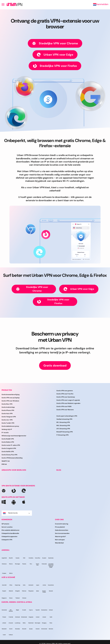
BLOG (59, 470)
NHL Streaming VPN (63, 425)
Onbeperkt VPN (7, 540)
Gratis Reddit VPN (8, 439)
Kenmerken (7, 520)
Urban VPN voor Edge (55, 55)
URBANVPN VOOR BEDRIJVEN (14, 470)
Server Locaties (7, 527)
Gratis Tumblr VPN (8, 423)
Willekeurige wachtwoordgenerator (14, 436)
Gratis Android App (8, 407)
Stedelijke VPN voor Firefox (55, 66)
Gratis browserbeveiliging (11, 395)
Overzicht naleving (62, 524)
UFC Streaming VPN (63, 429)
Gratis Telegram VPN (9, 417)
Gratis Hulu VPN (7, 414)
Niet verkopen (60, 540)
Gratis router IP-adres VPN (11, 445)
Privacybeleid (60, 527)
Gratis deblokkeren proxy (10, 426)
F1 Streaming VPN (62, 435)
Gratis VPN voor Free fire (65, 394)
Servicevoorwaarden (62, 533)
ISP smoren (5, 524)
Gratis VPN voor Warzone (65, 410)
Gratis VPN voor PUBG (64, 406)
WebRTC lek (6, 461)
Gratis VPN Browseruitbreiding (12, 458)
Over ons (59, 520)
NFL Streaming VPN (63, 422)
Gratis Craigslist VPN (9, 448)
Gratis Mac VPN (7, 404)
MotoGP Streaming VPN (65, 432)
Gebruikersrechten (62, 530)
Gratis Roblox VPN (8, 442)
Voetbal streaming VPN (64, 419)
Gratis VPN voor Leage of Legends (68, 400)
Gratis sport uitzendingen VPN (67, 416)
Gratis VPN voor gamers (65, 391)
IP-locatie (5, 433)
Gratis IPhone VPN (8, 410)
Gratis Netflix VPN (8, 452)
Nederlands (17, 513)
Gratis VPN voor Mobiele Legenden (68, 403)
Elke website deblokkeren (10, 530)
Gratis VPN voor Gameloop (66, 397)
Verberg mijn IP (7, 429)
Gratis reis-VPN (7, 420)
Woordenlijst (59, 543)
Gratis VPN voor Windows (10, 401)
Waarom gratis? (60, 536)
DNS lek (4, 464)
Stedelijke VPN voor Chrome (55, 43)
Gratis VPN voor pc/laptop (11, 398)
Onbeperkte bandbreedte (10, 533)
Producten (7, 390)
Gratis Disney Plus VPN (9, 455)
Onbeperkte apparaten (9, 536)
